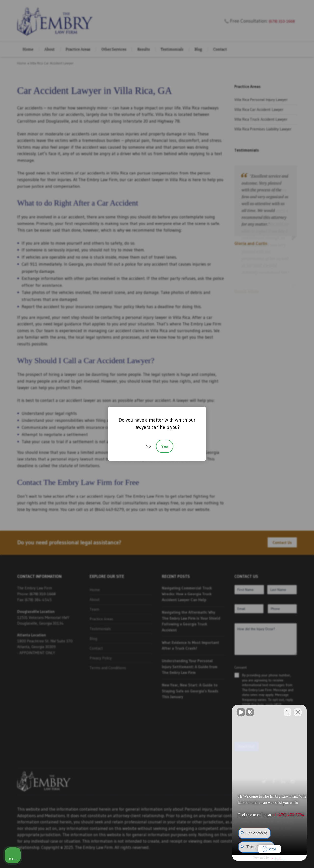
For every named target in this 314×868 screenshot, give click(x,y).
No (148, 446)
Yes (164, 446)
